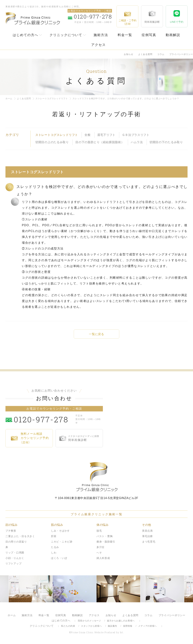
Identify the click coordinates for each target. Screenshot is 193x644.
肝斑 (54, 536)
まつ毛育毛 (149, 542)
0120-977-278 (44, 419)
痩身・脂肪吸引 (106, 542)
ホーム (9, 99)
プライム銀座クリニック (96, 477)
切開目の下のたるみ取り (166, 142)
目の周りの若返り (16, 542)
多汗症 (101, 547)
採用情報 (128, 626)
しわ (54, 553)
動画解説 (173, 35)
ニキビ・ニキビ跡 (62, 542)
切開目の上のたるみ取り (52, 142)
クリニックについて (66, 35)
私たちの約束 (68, 626)
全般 (87, 135)
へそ (99, 553)
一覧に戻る (96, 334)
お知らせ (129, 54)
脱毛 (99, 531)
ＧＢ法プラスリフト (136, 135)
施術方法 (101, 35)
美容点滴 (147, 531)
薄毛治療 (147, 536)
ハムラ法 (137, 142)
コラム (161, 54)
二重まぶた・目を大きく (20, 536)
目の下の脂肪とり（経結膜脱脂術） (100, 142)
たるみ (55, 547)
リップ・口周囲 (15, 553)
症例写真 (149, 35)
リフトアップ (13, 563)
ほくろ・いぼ (59, 558)
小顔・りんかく (15, 558)
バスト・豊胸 (105, 536)
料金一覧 (125, 35)
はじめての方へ (25, 35)
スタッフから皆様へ (91, 626)
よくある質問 (145, 54)
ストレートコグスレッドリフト (52, 99)
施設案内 (112, 626)
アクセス (99, 45)
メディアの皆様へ (147, 626)
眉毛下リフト (106, 135)
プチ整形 (11, 531)
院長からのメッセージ (89, 621)
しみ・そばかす (60, 531)
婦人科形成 (103, 558)
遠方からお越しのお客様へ (121, 621)
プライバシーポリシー (181, 54)
